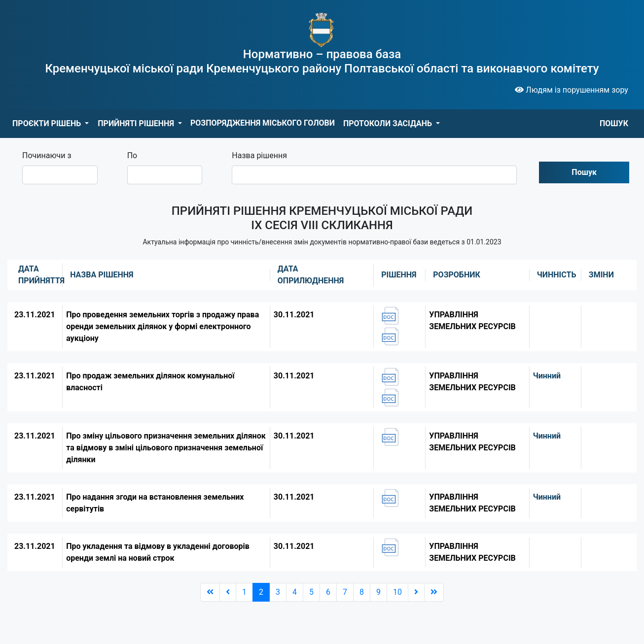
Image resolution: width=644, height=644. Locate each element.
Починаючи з (47, 155)
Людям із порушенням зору (572, 90)
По (132, 155)
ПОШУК (614, 123)
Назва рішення (259, 155)
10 (397, 592)
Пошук (584, 172)
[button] (51, 124)
